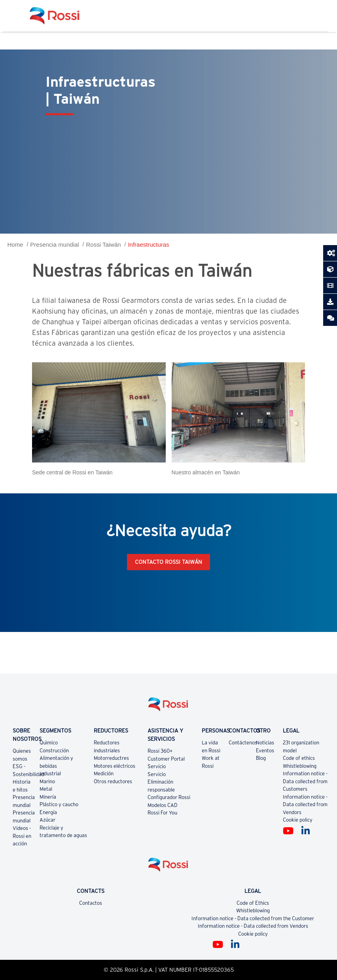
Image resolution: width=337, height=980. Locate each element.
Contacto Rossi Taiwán (168, 562)
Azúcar (47, 820)
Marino (47, 781)
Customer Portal (166, 759)
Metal (46, 789)
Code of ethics (299, 758)
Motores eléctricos (115, 766)
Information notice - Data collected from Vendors (305, 805)
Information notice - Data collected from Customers (305, 781)
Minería (48, 797)
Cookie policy (298, 820)
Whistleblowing (300, 766)
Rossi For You (162, 813)
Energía (48, 812)
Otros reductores (113, 781)
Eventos (265, 751)
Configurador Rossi (169, 797)
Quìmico (49, 743)
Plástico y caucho (59, 804)
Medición (104, 774)
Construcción (54, 751)
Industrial (50, 774)
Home (15, 245)
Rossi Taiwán (103, 245)
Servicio (157, 766)
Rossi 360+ (160, 751)
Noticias (265, 743)
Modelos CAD (163, 805)
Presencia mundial (54, 245)
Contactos (91, 903)
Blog (261, 758)
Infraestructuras (148, 245)
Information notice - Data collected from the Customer (253, 918)
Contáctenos (243, 743)
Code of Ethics (253, 903)
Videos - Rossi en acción (22, 836)
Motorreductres (111, 758)
